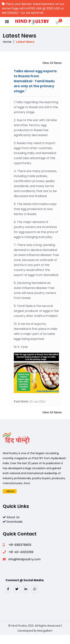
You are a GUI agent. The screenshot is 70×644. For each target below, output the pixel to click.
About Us (11, 517)
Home (7, 42)
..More (10, 491)
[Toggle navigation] (7, 22)
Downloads (13, 522)
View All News (52, 63)
